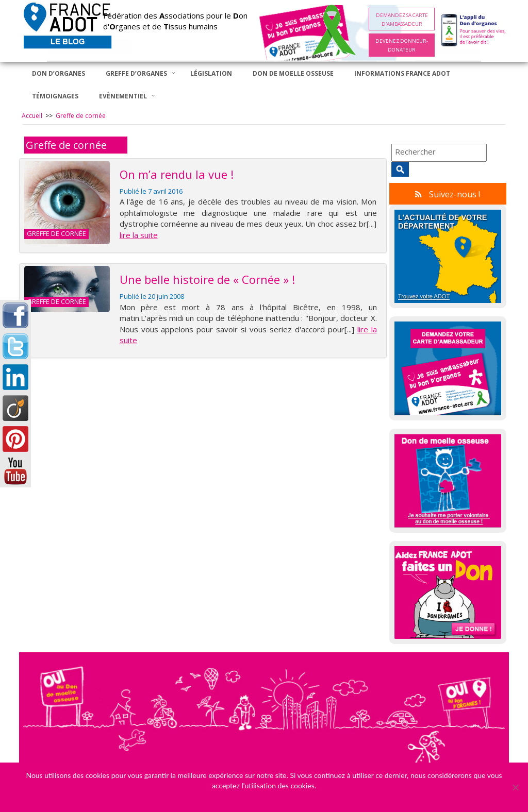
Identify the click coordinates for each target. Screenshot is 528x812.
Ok (267, 799)
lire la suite (139, 235)
